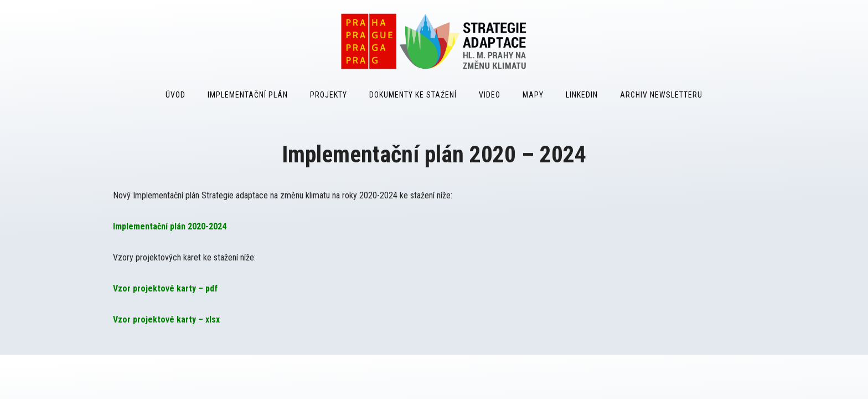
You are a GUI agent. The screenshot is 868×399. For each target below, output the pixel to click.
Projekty (329, 95)
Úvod (175, 95)
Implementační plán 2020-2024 (170, 226)
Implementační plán (248, 95)
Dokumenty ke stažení (413, 95)
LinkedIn (582, 95)
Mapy (533, 95)
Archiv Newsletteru (661, 95)
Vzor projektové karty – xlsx (166, 319)
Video (490, 95)
